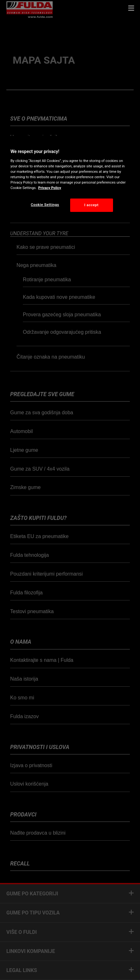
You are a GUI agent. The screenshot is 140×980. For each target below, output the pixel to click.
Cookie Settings (45, 205)
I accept (92, 205)
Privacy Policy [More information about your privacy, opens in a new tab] (50, 188)
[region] (70, 179)
